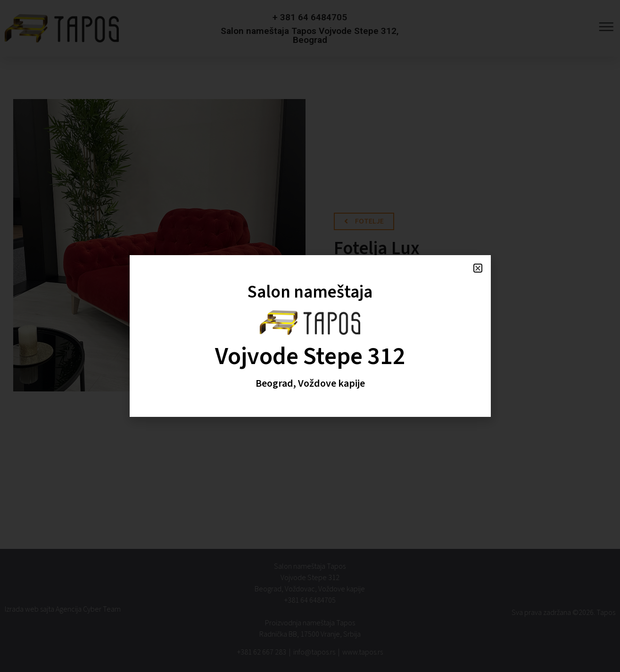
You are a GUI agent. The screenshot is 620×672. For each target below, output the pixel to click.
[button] (478, 268)
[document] (310, 336)
